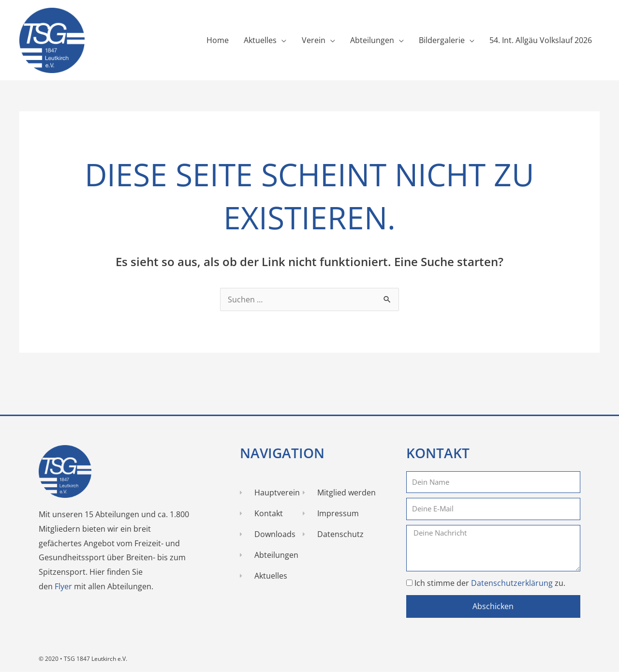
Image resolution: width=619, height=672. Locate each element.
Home (216, 41)
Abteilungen (371, 41)
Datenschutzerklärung (513, 583)
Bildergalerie (441, 41)
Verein (312, 41)
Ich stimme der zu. (490, 583)
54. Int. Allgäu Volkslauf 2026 (541, 41)
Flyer (64, 587)
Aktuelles (259, 41)
